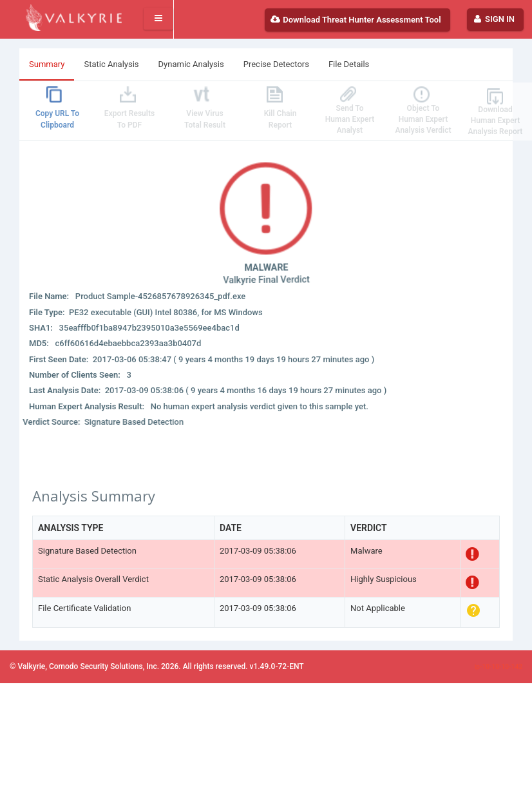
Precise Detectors (276, 64)
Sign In (493, 19)
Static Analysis (111, 64)
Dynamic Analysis (191, 64)
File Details (349, 64)
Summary (47, 64)
